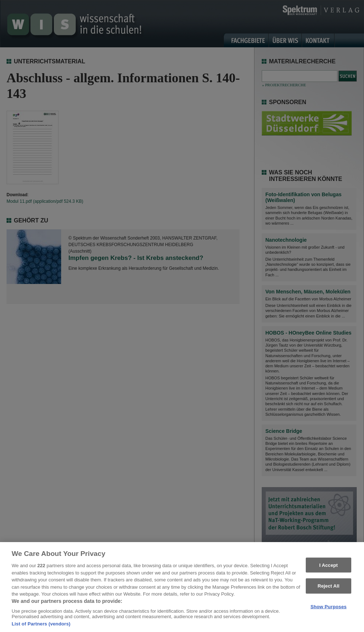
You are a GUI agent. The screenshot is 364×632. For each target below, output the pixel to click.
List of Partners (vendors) (41, 627)
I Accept (329, 568)
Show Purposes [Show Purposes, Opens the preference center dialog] (329, 610)
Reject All (328, 589)
